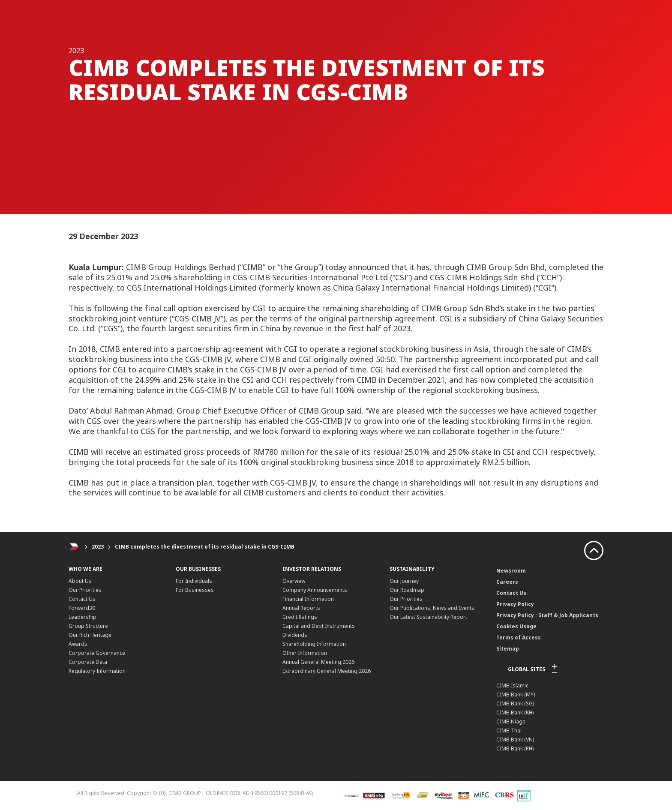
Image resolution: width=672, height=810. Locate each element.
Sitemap (508, 649)
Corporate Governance (97, 653)
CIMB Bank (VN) (515, 739)
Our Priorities (85, 590)
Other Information (305, 653)
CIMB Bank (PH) (515, 748)
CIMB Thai (509, 730)
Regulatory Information (97, 671)
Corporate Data (88, 662)
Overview (294, 581)
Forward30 (82, 608)
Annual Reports (301, 608)
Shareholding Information (314, 644)
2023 (98, 547)
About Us (80, 581)
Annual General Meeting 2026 (318, 662)
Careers (507, 582)
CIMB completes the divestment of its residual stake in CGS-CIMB (205, 547)
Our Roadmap (407, 590)
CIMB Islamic (512, 685)
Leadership (82, 617)
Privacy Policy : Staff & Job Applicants (547, 615)
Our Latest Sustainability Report (428, 617)
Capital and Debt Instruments (319, 626)
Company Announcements (315, 590)
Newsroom (511, 571)
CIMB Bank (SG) (515, 703)
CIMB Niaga (511, 721)
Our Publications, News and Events (432, 608)
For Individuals (194, 581)
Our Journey (404, 581)
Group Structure (88, 626)
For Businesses (195, 590)
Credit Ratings (300, 617)
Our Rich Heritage (90, 635)
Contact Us (82, 599)
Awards (78, 644)
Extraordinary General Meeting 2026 (327, 671)
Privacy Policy (515, 604)
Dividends (295, 635)
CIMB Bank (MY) (516, 694)
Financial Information (308, 599)
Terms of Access (519, 637)
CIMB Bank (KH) (515, 712)
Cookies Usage (516, 626)
